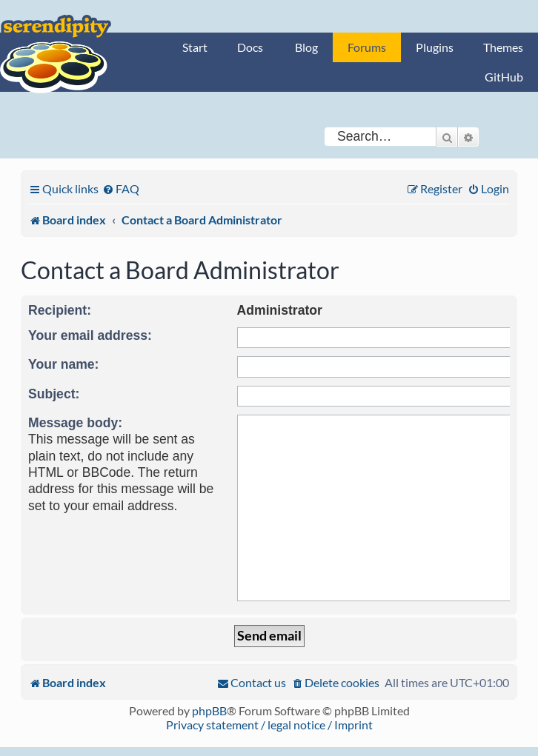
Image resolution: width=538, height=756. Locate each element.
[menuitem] (121, 188)
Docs (250, 47)
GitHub (504, 77)
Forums (367, 47)
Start (195, 47)
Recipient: (60, 310)
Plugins (435, 47)
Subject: (54, 394)
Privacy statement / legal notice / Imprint (269, 725)
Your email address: (90, 335)
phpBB (209, 710)
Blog (306, 47)
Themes (503, 47)
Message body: (75, 423)
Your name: (63, 364)
